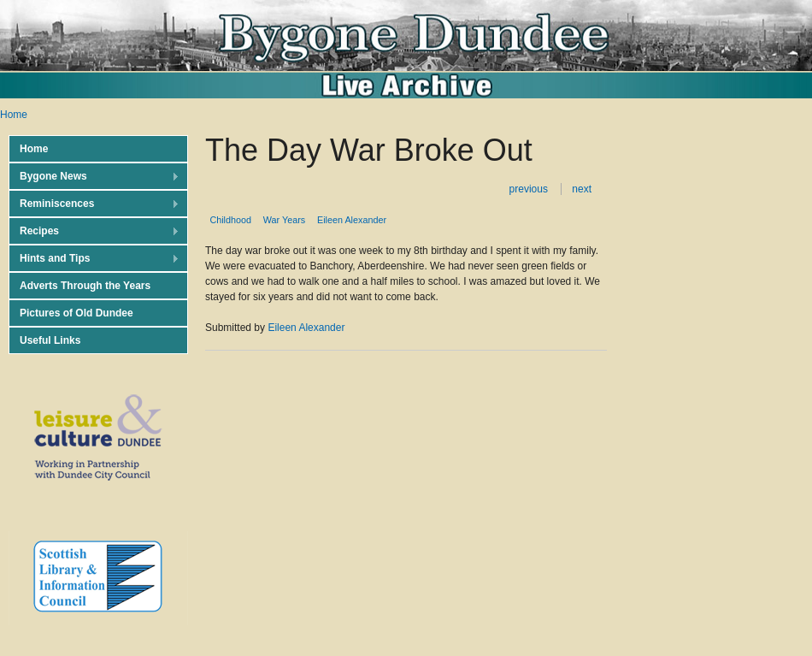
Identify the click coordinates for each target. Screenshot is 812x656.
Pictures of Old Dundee (76, 313)
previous (529, 189)
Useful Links (50, 340)
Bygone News (94, 177)
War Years (284, 220)
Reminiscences (94, 204)
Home (14, 115)
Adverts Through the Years (85, 286)
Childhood (230, 220)
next (582, 189)
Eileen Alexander (352, 220)
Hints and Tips (94, 259)
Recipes (94, 231)
